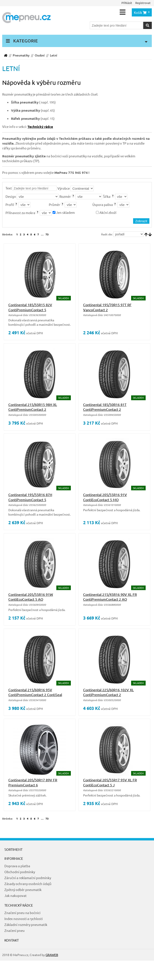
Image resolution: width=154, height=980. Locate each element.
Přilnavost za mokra (20, 213)
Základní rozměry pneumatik (26, 925)
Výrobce (64, 188)
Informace (14, 858)
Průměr (54, 205)
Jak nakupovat (16, 895)
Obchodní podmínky (20, 872)
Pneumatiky (21, 55)
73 (47, 234)
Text (9, 188)
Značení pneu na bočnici (22, 913)
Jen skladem (64, 212)
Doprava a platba (17, 866)
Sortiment (13, 849)
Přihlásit (127, 3)
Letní (54, 55)
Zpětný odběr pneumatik (23, 890)
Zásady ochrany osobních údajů (28, 884)
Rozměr (65, 196)
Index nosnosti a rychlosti (24, 919)
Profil (10, 205)
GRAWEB (52, 955)
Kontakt (12, 940)
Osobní (40, 55)
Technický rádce (19, 905)
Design (11, 196)
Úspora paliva (103, 205)
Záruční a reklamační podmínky (28, 878)
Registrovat (143, 3)
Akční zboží (106, 212)
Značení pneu (15, 930)
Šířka (107, 196)
